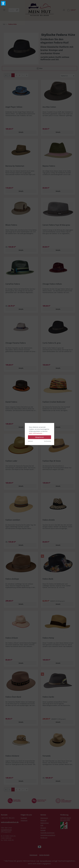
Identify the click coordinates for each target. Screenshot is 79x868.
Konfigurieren (48, 441)
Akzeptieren (40, 437)
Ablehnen (30, 441)
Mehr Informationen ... (36, 433)
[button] (3, 3)
